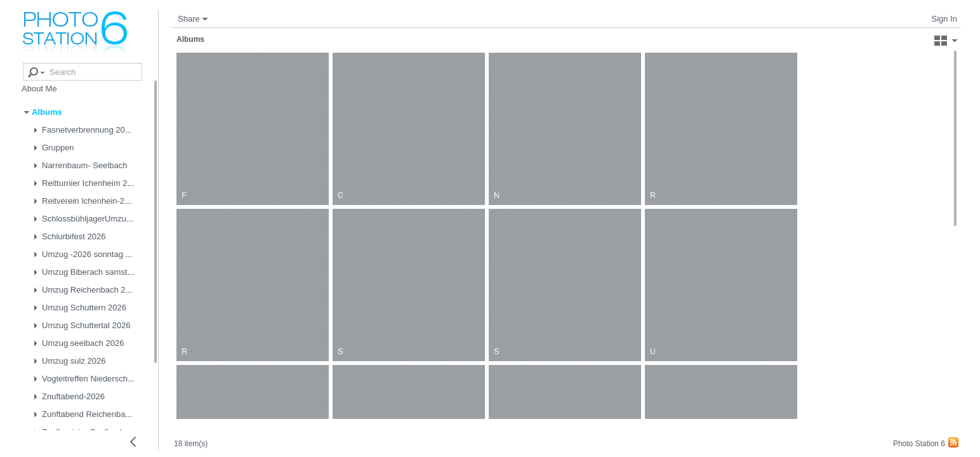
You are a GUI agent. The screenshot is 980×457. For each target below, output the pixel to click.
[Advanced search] (27, 64)
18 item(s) (229, 434)
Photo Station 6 (919, 444)
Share (189, 19)
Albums (190, 39)
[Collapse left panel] (133, 442)
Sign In (944, 19)
